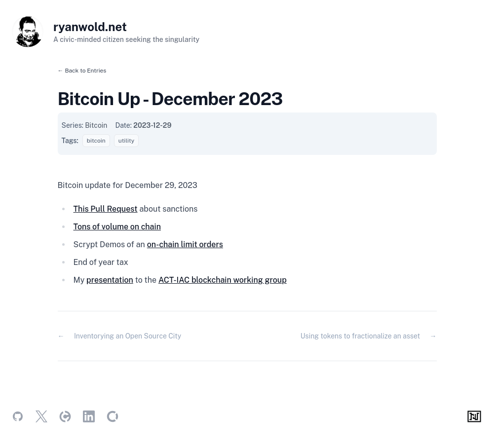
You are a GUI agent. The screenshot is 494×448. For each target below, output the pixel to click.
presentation (110, 280)
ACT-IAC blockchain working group (223, 280)
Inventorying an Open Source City (128, 336)
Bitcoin (96, 125)
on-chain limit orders (185, 244)
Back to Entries (85, 71)
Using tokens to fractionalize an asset (360, 336)
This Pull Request (106, 209)
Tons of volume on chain (117, 227)
